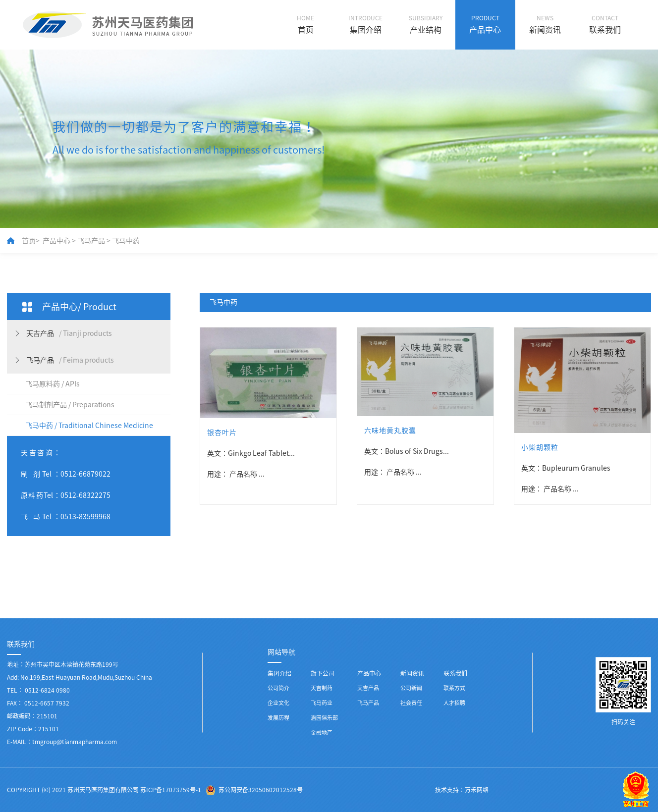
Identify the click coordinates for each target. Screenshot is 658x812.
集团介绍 (279, 673)
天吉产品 (368, 688)
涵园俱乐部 (324, 718)
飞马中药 (126, 241)
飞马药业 (322, 703)
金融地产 (322, 732)
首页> (31, 241)
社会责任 (411, 703)
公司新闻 (411, 688)
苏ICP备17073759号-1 (171, 790)
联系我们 (455, 673)
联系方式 (454, 688)
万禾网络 (477, 790)
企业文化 (278, 703)
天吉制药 (322, 688)
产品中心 (56, 241)
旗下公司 (323, 673)
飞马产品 (91, 241)
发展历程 (278, 718)
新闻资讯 (412, 673)
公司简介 (278, 688)
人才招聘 (454, 703)
